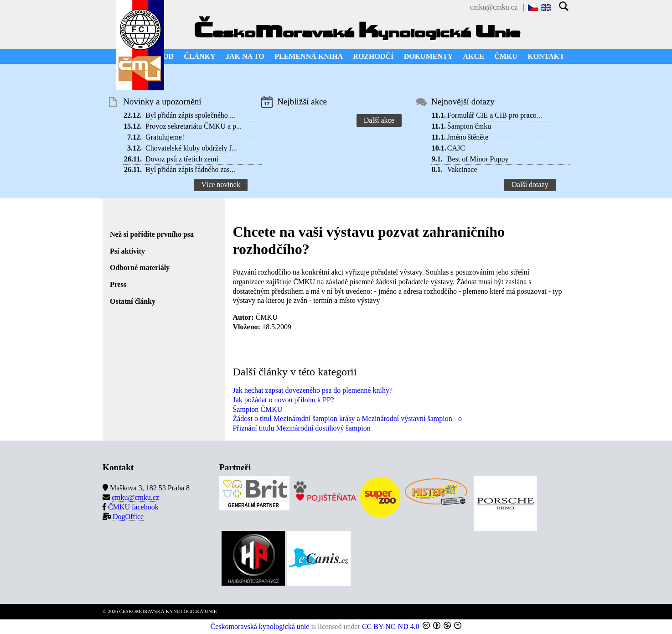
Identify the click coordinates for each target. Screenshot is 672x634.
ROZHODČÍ (373, 56)
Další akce (379, 120)
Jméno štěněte (468, 137)
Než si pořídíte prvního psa (152, 234)
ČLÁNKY (199, 56)
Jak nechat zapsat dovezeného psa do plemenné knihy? (313, 390)
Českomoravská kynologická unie (260, 626)
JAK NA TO (245, 56)
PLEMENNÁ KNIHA (309, 56)
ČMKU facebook (133, 507)
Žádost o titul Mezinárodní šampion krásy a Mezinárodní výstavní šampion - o (347, 418)
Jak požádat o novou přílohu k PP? (283, 400)
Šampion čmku (469, 126)
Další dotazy (530, 184)
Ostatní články (133, 301)
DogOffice (128, 517)
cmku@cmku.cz (494, 7)
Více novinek (221, 184)
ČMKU (506, 56)
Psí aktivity (127, 251)
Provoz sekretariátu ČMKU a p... (194, 126)
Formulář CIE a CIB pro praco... (495, 115)
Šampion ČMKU (257, 409)
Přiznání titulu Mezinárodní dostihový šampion (301, 428)
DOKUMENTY (429, 56)
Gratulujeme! (165, 137)
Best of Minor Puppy (478, 159)
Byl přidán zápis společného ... (190, 115)
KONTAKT (546, 56)
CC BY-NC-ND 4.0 (391, 626)
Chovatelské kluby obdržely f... (191, 148)
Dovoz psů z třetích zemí (182, 159)
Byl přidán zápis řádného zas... (190, 169)
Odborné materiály (140, 268)
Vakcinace (462, 169)
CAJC (456, 148)
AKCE (474, 56)
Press (118, 284)
